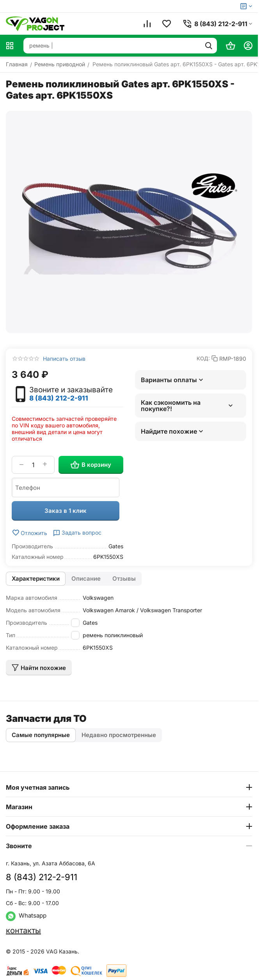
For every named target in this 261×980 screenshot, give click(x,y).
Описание (86, 579)
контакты (23, 930)
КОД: (203, 358)
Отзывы (124, 579)
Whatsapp (26, 915)
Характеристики (36, 579)
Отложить (29, 533)
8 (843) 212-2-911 (59, 398)
